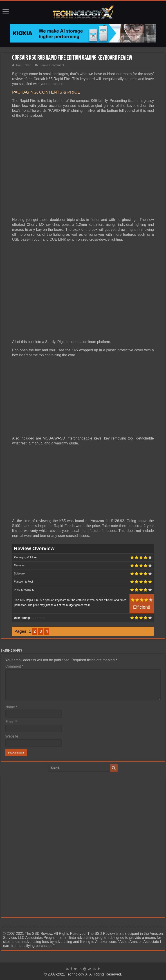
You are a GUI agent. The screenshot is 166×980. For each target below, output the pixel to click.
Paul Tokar (23, 65)
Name (11, 707)
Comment (14, 666)
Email (11, 722)
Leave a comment (52, 65)
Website (12, 736)
